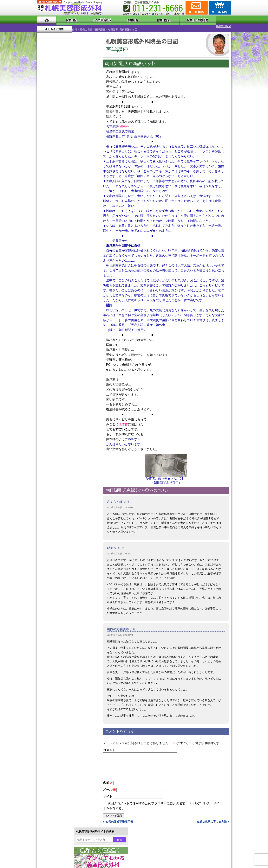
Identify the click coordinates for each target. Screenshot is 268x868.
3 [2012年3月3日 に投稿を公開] (88, 122)
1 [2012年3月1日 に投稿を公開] (73, 122)
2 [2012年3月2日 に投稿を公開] (81, 122)
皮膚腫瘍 (56, 439)
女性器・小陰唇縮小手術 (65, 355)
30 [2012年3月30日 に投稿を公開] (81, 145)
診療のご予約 (219, 8)
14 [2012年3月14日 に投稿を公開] (66, 133)
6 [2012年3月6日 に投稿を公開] (58, 127)
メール (109, 791)
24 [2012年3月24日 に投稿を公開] (88, 139)
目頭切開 (56, 446)
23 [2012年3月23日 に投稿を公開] (81, 139)
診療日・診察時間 (177, 20)
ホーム (47, 20)
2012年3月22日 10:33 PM (120, 632)
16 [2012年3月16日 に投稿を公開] (81, 133)
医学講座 (81, 26)
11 (68, 182)
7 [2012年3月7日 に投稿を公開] (66, 127)
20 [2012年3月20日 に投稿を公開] (58, 139)
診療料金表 (144, 20)
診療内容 (118, 20)
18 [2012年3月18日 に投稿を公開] (44, 139)
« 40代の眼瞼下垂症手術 (118, 823)
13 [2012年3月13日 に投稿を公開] (58, 133)
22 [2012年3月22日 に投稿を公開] (73, 139)
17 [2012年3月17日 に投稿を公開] (88, 133)
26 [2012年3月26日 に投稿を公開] (51, 145)
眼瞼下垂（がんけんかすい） (68, 341)
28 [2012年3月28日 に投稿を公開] (66, 145)
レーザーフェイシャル (64, 404)
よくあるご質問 (214, 20)
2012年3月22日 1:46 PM (119, 550)
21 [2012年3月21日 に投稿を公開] (66, 139)
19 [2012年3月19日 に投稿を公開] (51, 139)
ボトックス (57, 453)
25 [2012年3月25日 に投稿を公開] (44, 145)
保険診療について (56, 509)
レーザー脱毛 (58, 397)
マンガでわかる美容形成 (93, 20)
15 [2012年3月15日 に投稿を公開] (73, 133)
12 (71, 182)
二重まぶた (57, 362)
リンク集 (50, 523)
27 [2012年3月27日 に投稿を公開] (58, 145)
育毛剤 (54, 418)
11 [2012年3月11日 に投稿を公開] (44, 133)
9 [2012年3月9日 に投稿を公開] (81, 127)
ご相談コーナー (196, 8)
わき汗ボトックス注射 (64, 383)
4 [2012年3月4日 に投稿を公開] (44, 127)
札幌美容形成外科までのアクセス (65, 495)
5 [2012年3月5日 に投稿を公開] (51, 127)
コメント (111, 747)
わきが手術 (64, 376)
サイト (108, 798)
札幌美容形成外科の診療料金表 (64, 502)
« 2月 (43, 152)
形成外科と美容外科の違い (61, 488)
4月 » (53, 152)
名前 (108, 784)
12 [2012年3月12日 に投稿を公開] (51, 133)
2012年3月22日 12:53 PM (120, 504)
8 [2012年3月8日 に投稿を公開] (73, 127)
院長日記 (68, 20)
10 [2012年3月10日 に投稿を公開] (88, 127)
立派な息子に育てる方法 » (213, 823)
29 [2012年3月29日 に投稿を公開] (73, 145)
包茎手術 (56, 432)
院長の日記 (66, 26)
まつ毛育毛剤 (58, 425)
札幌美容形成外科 (47, 26)
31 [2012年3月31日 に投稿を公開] (88, 145)
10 (64, 182)
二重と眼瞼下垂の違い (58, 369)
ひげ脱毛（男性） (61, 411)
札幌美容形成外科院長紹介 (61, 516)
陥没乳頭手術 (58, 348)
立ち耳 (54, 390)
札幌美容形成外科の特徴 (60, 481)
